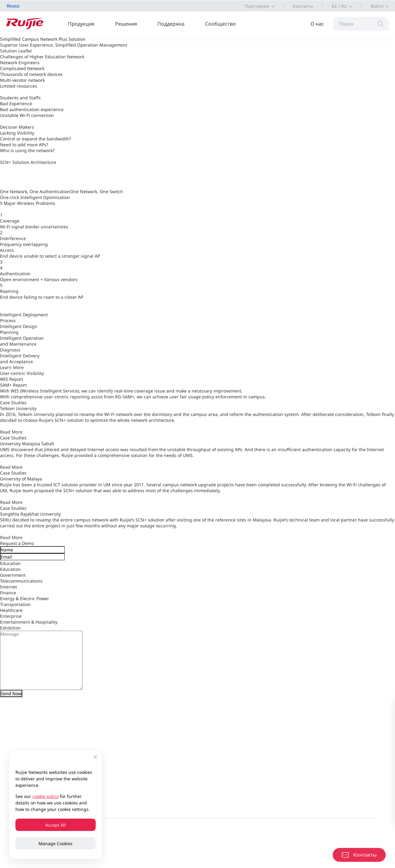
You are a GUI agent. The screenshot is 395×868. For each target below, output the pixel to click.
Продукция (81, 24)
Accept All (56, 825)
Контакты (303, 6)
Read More (11, 432)
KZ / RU (339, 6)
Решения (126, 24)
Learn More (12, 367)
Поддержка (171, 24)
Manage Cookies (56, 843)
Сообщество (220, 24)
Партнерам (257, 6)
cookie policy (46, 796)
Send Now (11, 694)
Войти (377, 6)
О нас (317, 24)
